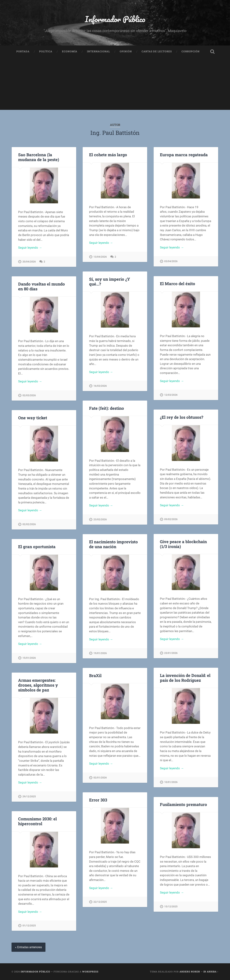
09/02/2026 (171, 519)
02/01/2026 (100, 778)
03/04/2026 (171, 261)
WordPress (90, 972)
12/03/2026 (171, 395)
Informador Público (115, 19)
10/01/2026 (171, 782)
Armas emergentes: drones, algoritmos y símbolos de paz (38, 685)
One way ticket (33, 418)
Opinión (126, 51)
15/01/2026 (29, 658)
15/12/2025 (171, 907)
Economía (70, 51)
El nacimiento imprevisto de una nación (113, 544)
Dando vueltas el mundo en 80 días (42, 286)
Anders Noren (190, 972)
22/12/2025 (100, 902)
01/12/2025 (29, 926)
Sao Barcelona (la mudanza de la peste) (39, 157)
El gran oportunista (37, 547)
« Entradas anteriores (28, 947)
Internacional (98, 51)
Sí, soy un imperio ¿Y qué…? (110, 281)
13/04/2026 (100, 257)
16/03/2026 (100, 386)
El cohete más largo (108, 155)
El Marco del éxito (178, 284)
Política (46, 51)
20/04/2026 (29, 262)
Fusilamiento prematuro (183, 804)
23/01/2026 (171, 653)
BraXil (95, 675)
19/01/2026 (100, 653)
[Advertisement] (115, 85)
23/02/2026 (100, 519)
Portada (23, 51)
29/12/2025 (29, 797)
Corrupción (191, 51)
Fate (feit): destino (107, 408)
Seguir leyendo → (30, 248)
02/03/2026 (29, 395)
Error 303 (98, 800)
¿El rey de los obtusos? (182, 417)
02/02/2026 (29, 524)
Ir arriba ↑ (211, 972)
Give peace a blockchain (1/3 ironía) (183, 544)
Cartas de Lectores (157, 51)
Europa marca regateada (184, 155)
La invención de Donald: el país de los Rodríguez (185, 678)
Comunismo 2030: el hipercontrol (37, 821)
